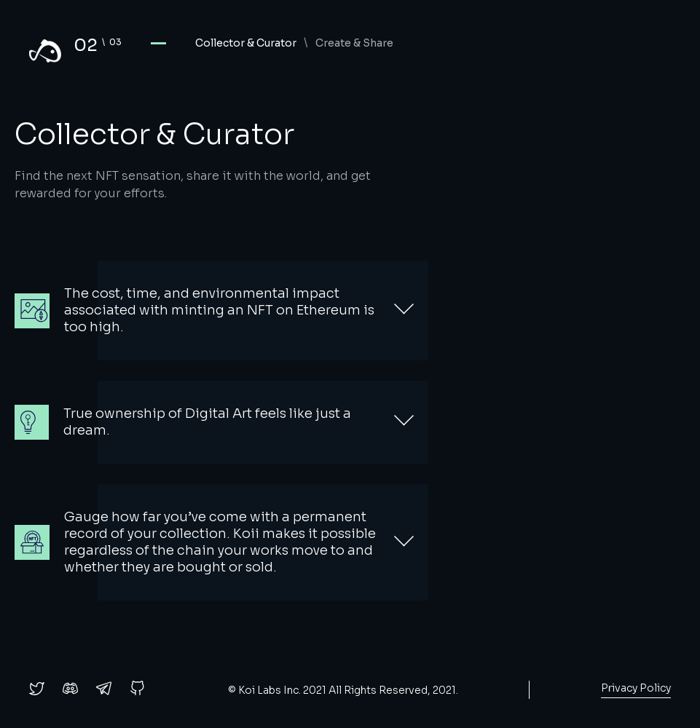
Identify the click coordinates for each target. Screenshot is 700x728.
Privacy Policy (636, 688)
